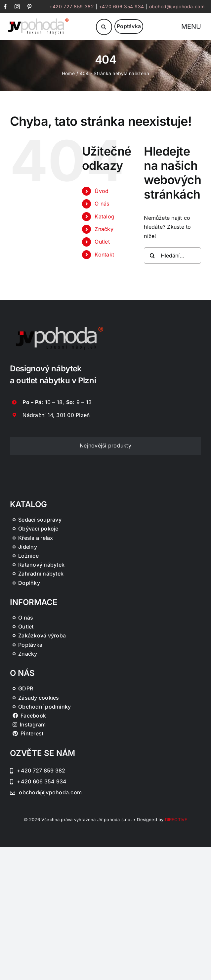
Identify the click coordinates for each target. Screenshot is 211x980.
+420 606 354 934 (122, 6)
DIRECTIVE (176, 819)
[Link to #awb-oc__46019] (104, 27)
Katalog (105, 216)
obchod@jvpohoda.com (177, 6)
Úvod (102, 191)
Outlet (102, 242)
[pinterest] (29, 7)
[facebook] (5, 7)
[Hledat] (152, 256)
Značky (104, 229)
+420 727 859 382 (72, 6)
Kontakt (104, 255)
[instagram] (17, 7)
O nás (102, 204)
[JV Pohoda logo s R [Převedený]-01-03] (38, 19)
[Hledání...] (172, 256)
